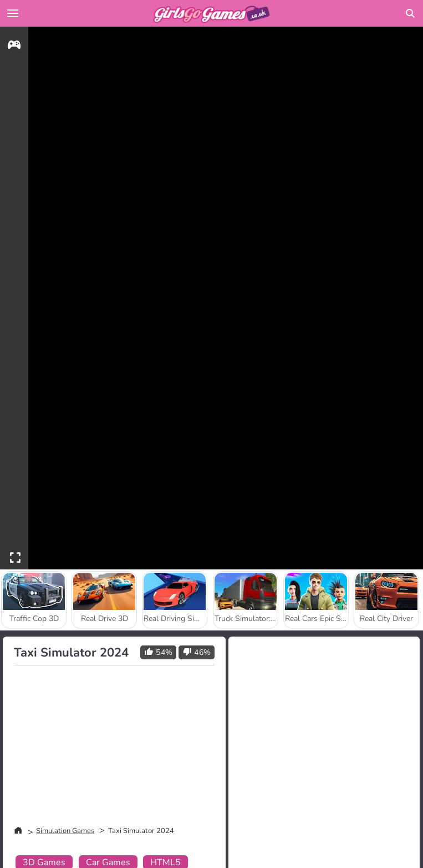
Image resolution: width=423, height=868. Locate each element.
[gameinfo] (14, 46)
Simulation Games (65, 831)
